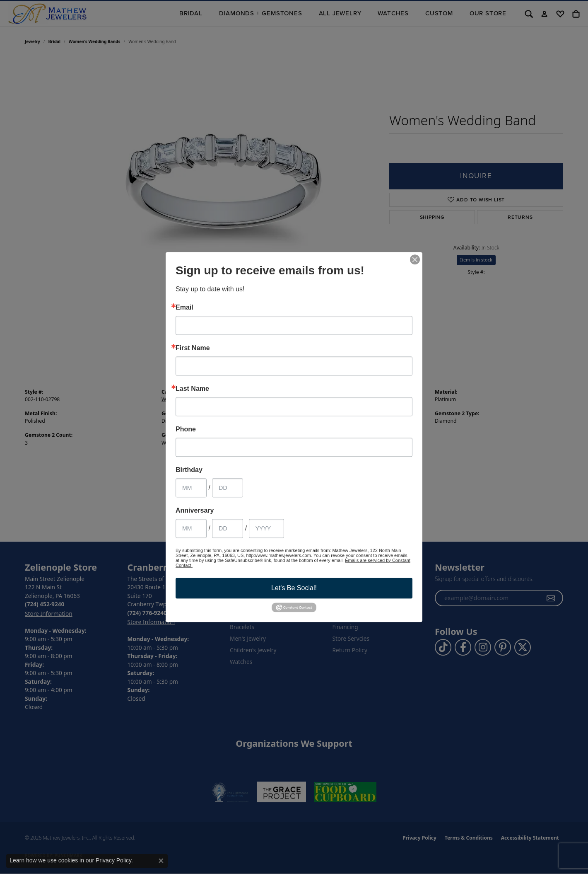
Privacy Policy (113, 860)
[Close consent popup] (161, 861)
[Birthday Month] (191, 488)
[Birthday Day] (228, 488)
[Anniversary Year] (266, 528)
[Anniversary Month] (191, 528)
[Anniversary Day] (228, 528)
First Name (193, 348)
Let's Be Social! (294, 588)
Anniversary (195, 511)
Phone (186, 429)
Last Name (192, 389)
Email (184, 307)
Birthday (189, 470)
